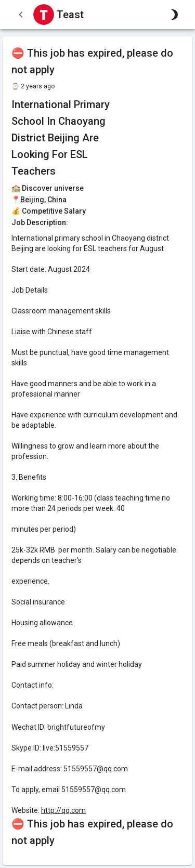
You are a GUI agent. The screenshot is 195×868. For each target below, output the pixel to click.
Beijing (32, 200)
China (57, 200)
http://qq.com (63, 810)
